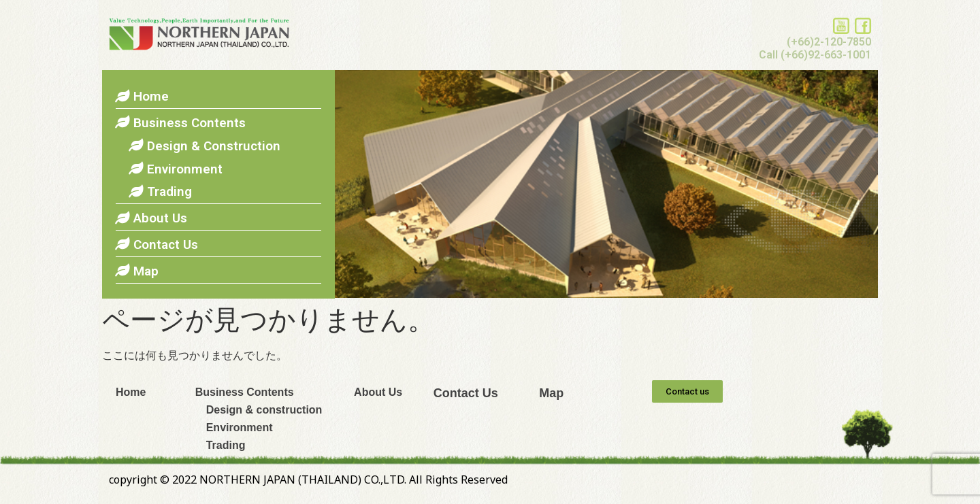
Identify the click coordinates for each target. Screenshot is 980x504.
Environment (234, 427)
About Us (378, 392)
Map (551, 393)
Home (131, 392)
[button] (687, 391)
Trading (220, 445)
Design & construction (259, 410)
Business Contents (245, 392)
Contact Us (466, 393)
